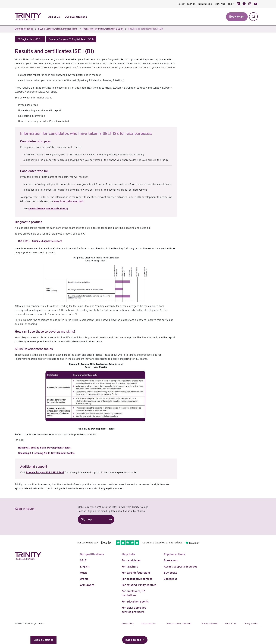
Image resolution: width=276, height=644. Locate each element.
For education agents (135, 602)
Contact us (171, 579)
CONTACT (220, 4)
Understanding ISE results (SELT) (48, 209)
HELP (231, 4)
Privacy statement (210, 624)
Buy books (170, 573)
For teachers (130, 567)
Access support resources (181, 567)
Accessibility (128, 624)
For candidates (131, 560)
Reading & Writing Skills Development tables (44, 448)
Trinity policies (251, 624)
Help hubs (128, 554)
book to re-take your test (68, 201)
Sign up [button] (86, 519)
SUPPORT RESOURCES (200, 4)
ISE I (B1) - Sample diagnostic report (40, 241)
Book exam (171, 560)
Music (84, 573)
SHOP (181, 4)
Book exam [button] (237, 17)
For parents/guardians (136, 573)
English (85, 567)
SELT (83, 560)
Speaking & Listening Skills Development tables (46, 453)
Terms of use (230, 624)
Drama (84, 579)
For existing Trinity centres (139, 585)
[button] (30, 39)
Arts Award (87, 585)
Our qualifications (92, 554)
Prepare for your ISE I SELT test (45, 472)
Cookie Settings (43, 640)
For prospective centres (137, 579)
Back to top (133, 640)
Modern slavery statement (179, 624)
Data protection (148, 624)
